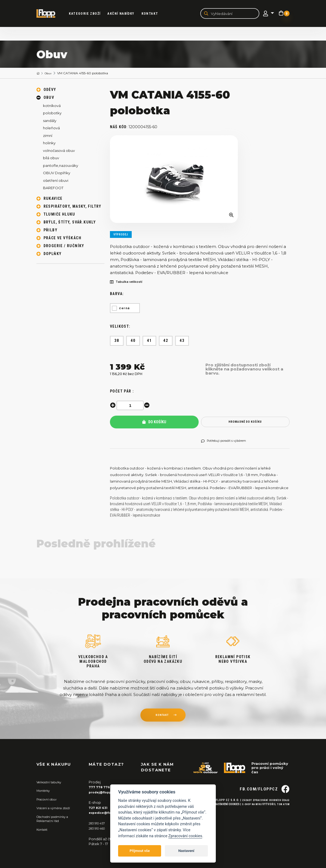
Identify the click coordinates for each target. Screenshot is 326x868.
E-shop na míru (247, 815)
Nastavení (186, 851)
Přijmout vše (140, 851)
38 (117, 341)
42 (166, 341)
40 (133, 341)
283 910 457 (99, 824)
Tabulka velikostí (130, 283)
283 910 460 (99, 829)
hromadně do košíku (245, 423)
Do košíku (154, 423)
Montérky (45, 792)
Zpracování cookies (185, 836)
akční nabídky (126, 14)
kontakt (162, 717)
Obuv (51, 74)
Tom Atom (282, 815)
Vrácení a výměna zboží (57, 808)
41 (150, 341)
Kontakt (155, 14)
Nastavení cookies (220, 815)
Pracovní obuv (49, 800)
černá (125, 309)
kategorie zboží (90, 14)
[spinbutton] (132, 406)
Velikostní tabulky (52, 783)
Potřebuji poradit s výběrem (229, 442)
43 (182, 341)
